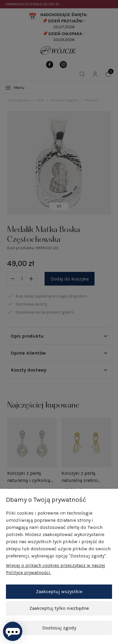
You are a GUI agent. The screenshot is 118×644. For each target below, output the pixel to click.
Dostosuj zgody (59, 628)
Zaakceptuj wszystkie (59, 591)
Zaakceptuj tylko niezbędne (59, 608)
